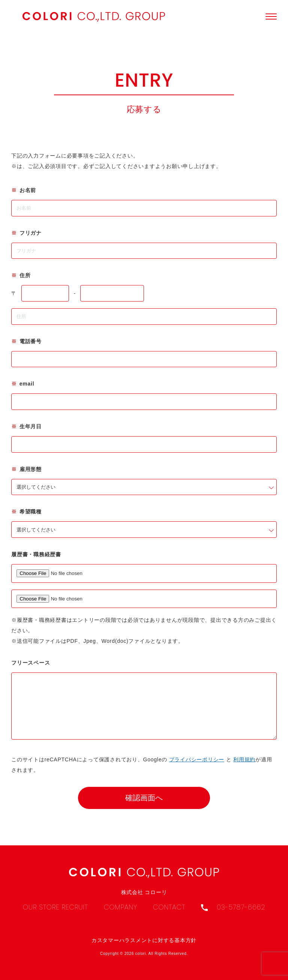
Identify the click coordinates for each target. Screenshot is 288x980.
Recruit (76, 907)
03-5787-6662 (233, 907)
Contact (170, 907)
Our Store (42, 907)
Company (122, 907)
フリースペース (31, 663)
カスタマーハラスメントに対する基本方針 (144, 940)
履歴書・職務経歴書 (36, 554)
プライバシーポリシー (197, 771)
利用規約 (244, 771)
